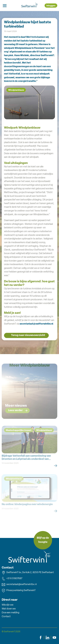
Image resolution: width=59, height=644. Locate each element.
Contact (6, 617)
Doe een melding (11, 613)
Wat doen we (9, 609)
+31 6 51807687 (12, 579)
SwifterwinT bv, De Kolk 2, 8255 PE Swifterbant (28, 573)
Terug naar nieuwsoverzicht (28, 335)
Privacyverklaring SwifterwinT (19, 591)
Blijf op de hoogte (43, 540)
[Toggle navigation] (5, 6)
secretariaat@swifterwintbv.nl (36, 324)
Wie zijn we (8, 605)
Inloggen (51, 6)
